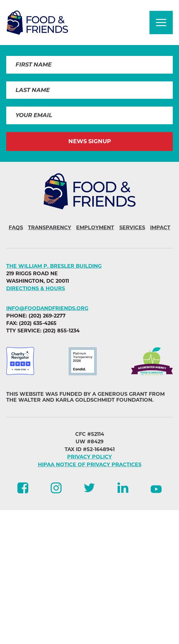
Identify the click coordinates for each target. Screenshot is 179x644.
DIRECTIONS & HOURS (36, 288)
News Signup (90, 141)
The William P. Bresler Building (54, 266)
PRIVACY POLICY (89, 457)
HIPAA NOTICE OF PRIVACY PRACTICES (90, 465)
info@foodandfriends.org (47, 308)
